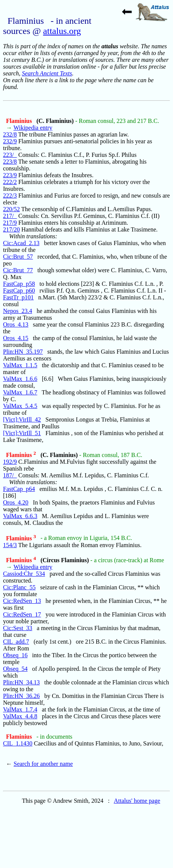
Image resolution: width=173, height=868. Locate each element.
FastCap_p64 (19, 489)
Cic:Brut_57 (18, 257)
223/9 (10, 175)
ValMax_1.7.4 (20, 709)
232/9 (10, 141)
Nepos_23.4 (18, 311)
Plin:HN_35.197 (23, 352)
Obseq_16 (15, 655)
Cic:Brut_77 (18, 270)
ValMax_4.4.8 (20, 716)
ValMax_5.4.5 (20, 406)
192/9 (10, 462)
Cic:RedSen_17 (22, 614)
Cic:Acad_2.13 (21, 243)
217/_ (10, 216)
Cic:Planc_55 (19, 587)
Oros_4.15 (16, 338)
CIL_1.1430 (18, 743)
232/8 (10, 134)
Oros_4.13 (16, 324)
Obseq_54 (15, 669)
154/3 (10, 545)
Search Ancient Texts (47, 73)
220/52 (11, 209)
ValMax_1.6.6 (20, 379)
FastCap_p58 (19, 284)
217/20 (11, 229)
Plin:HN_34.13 (21, 682)
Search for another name (43, 764)
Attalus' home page (137, 801)
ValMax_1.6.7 (20, 392)
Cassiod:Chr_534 (24, 574)
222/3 (10, 196)
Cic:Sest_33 (18, 628)
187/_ (10, 475)
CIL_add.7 (16, 642)
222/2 (10, 182)
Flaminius (20, 121)
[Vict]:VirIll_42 (22, 419)
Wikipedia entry (33, 128)
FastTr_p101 (18, 297)
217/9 (10, 223)
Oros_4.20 (16, 502)
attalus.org (62, 31)
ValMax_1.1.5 (20, 365)
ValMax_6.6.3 (20, 516)
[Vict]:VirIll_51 (22, 433)
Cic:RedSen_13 (22, 601)
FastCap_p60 (19, 291)
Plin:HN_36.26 (21, 696)
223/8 (10, 162)
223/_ (10, 155)
